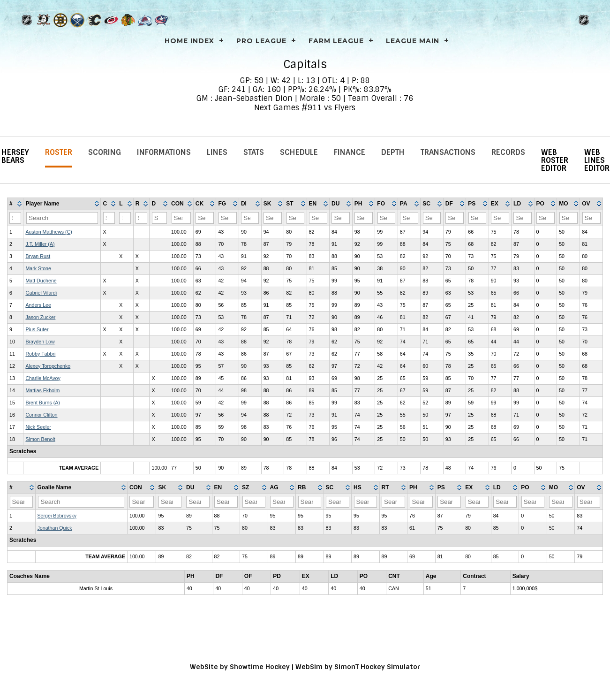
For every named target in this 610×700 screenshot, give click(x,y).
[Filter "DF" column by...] (455, 218)
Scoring (105, 152)
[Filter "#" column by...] (15, 218)
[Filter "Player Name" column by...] (62, 218)
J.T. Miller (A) (40, 244)
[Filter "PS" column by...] (478, 218)
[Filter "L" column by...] (125, 218)
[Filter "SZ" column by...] (254, 502)
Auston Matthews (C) (49, 232)
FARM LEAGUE (336, 41)
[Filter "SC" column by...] (432, 218)
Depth (393, 152)
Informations (164, 152)
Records (508, 152)
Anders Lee (38, 305)
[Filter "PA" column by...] (409, 218)
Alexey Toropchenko (48, 366)
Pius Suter (37, 329)
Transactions (448, 152)
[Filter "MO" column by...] (569, 218)
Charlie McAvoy (43, 378)
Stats (254, 152)
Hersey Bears (15, 156)
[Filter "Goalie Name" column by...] (81, 502)
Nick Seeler (38, 427)
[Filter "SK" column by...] (273, 218)
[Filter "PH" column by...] (364, 218)
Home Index (189, 41)
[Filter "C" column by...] (109, 218)
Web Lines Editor (597, 160)
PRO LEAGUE (261, 41)
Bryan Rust (38, 256)
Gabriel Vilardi (41, 293)
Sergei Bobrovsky (57, 516)
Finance (350, 152)
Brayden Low (40, 342)
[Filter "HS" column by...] (366, 502)
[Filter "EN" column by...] (318, 218)
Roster (59, 152)
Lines (217, 152)
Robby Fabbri (40, 354)
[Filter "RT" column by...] (393, 502)
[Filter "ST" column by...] (296, 218)
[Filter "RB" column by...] (310, 502)
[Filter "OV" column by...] (591, 218)
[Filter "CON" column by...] (181, 218)
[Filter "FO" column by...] (387, 218)
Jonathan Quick (55, 528)
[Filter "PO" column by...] (546, 218)
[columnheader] (15, 204)
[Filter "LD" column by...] (523, 218)
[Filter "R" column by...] (141, 218)
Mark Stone (38, 268)
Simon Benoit (40, 439)
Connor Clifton (41, 415)
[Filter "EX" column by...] (500, 218)
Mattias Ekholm (42, 390)
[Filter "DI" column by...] (250, 218)
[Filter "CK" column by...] (205, 218)
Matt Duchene (41, 281)
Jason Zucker (40, 317)
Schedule (299, 152)
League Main (413, 41)
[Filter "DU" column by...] (341, 218)
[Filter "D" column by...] (159, 218)
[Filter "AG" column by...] (282, 502)
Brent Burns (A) (42, 403)
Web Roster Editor (555, 160)
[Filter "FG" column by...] (228, 218)
